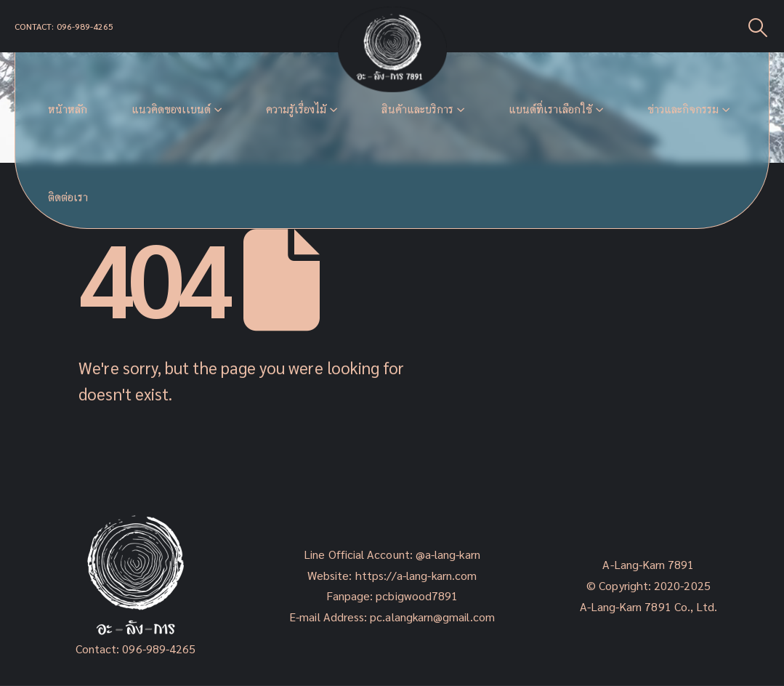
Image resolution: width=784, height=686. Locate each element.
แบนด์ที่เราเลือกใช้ (550, 109)
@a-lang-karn (448, 554)
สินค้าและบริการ (417, 109)
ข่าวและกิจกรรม (683, 109)
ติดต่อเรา (68, 197)
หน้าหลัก (68, 109)
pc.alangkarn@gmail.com (431, 617)
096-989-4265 (159, 649)
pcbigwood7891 (417, 596)
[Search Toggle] (758, 27)
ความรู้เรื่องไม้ (296, 109)
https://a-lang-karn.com (416, 575)
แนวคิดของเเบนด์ (171, 109)
